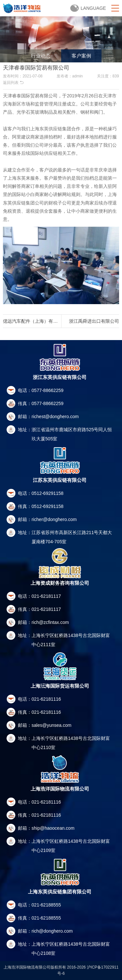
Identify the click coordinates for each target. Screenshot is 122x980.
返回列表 (13, 83)
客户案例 (81, 56)
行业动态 (41, 56)
